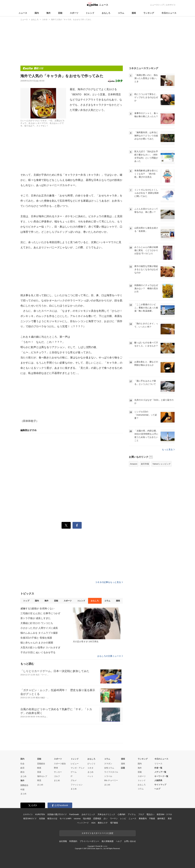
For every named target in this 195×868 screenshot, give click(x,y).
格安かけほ (52, 819)
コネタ (90, 768)
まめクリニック (88, 814)
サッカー (58, 772)
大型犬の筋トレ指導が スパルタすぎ (40, 648)
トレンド (90, 13)
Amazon (134, 464)
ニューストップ (157, 5)
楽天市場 (145, 464)
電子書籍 (114, 823)
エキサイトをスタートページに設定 (97, 833)
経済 (22, 768)
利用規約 (73, 841)
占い (106, 819)
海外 (48, 13)
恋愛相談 (97, 819)
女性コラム (109, 768)
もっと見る (168, 449)
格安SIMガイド (30, 819)
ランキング (149, 13)
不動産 (152, 819)
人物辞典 (158, 780)
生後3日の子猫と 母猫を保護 (36, 638)
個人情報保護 (107, 841)
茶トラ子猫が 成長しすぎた (35, 618)
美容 (170, 819)
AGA (93, 823)
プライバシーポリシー (90, 841)
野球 (56, 768)
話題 (123, 768)
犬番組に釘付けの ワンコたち (37, 623)
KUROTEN (40, 814)
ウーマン (114, 819)
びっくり (91, 764)
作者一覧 (158, 768)
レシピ (123, 819)
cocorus (77, 819)
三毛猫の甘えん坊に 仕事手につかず (40, 613)
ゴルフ (57, 776)
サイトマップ (160, 785)
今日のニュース (169, 13)
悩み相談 (87, 819)
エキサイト (171, 5)
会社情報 (63, 841)
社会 (22, 764)
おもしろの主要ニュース (110, 656)
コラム (121, 13)
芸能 (60, 13)
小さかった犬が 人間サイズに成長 (39, 628)
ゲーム (74, 772)
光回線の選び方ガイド (57, 814)
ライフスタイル (111, 772)
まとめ (23, 776)
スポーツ (74, 13)
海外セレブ (42, 776)
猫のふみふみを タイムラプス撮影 (39, 633)
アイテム (132, 814)
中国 (22, 790)
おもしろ (106, 13)
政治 (22, 772)
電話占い (150, 814)
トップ (26, 601)
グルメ (74, 780)
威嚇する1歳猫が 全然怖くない (37, 608)
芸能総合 (41, 764)
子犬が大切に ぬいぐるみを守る (38, 652)
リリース (158, 764)
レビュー (75, 764)
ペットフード (83, 823)
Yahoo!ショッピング (161, 464)
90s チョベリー (111, 780)
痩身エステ (103, 823)
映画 (39, 768)
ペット (90, 776)
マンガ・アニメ (78, 768)
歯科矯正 (161, 819)
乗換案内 (143, 819)
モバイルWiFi (65, 819)
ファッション (77, 785)
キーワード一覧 (161, 776)
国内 (37, 13)
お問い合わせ (130, 841)
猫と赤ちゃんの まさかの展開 (37, 643)
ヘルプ (157, 789)
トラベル (108, 776)
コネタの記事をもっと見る (109, 582)
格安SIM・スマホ (164, 814)
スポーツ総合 (60, 764)
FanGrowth (74, 814)
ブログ (141, 814)
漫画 (134, 13)
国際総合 (24, 785)
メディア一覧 (160, 772)
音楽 (39, 772)
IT (72, 776)
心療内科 (121, 814)
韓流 (39, 780)
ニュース (23, 13)
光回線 (42, 819)
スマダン (108, 764)
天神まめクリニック (106, 814)
